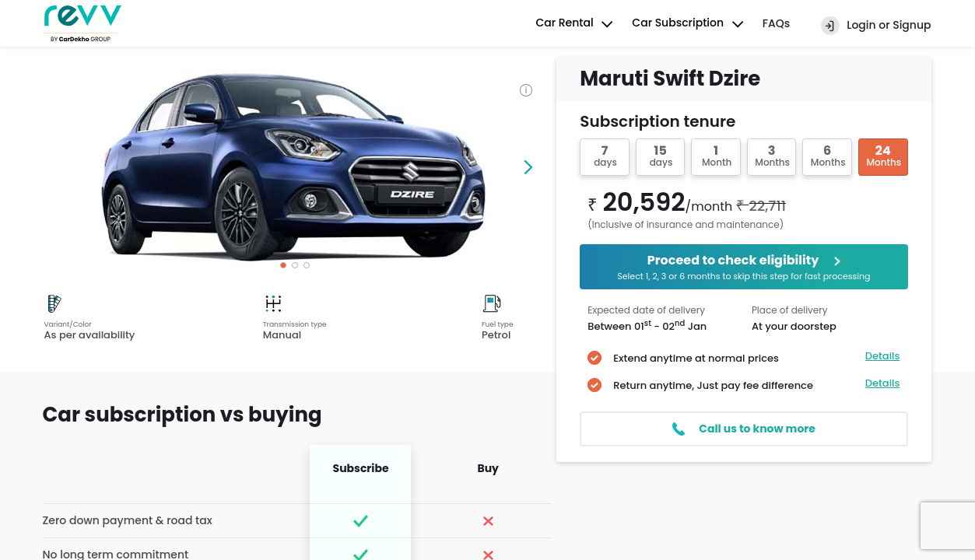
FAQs (776, 23)
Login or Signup (876, 26)
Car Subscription (689, 24)
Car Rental (576, 24)
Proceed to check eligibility (744, 267)
